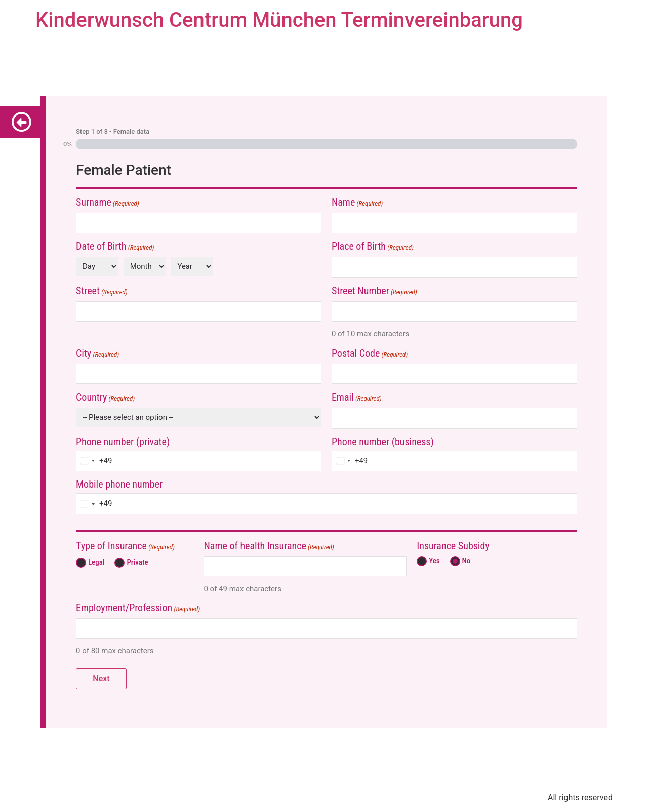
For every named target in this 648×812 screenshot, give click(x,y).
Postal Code (370, 354)
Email (357, 398)
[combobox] (94, 461)
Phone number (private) (123, 442)
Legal (94, 563)
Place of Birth (373, 247)
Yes (432, 561)
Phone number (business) (383, 442)
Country (105, 398)
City (97, 354)
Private (135, 563)
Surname (108, 203)
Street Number (374, 292)
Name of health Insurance (269, 546)
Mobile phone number (119, 484)
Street (102, 292)
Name (357, 203)
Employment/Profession (138, 609)
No (464, 561)
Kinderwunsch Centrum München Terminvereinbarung (279, 20)
